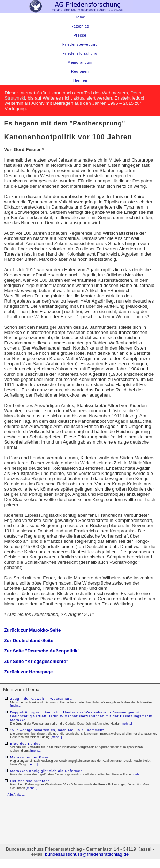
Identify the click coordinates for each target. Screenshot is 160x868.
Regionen (80, 72)
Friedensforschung (80, 53)
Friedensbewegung (80, 44)
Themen (80, 81)
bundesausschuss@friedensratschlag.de (87, 854)
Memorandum (80, 62)
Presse (80, 35)
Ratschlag (80, 26)
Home (80, 17)
